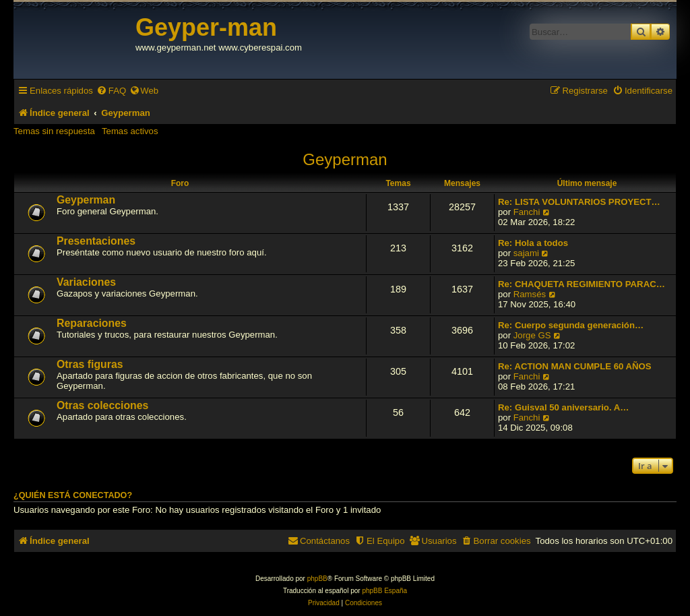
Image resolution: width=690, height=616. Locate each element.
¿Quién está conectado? (73, 495)
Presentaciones (96, 241)
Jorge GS (532, 335)
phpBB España (384, 591)
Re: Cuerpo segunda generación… (571, 325)
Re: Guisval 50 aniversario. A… (563, 407)
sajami (526, 253)
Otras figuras (90, 364)
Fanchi (527, 212)
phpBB (317, 579)
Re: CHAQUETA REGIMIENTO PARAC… (582, 284)
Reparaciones (92, 323)
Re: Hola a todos (533, 243)
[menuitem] (111, 91)
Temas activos (130, 131)
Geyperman (345, 159)
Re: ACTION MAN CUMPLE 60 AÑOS (575, 366)
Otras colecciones (102, 405)
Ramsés (530, 294)
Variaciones (86, 282)
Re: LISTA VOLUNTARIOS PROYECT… (579, 202)
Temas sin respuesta (54, 131)
